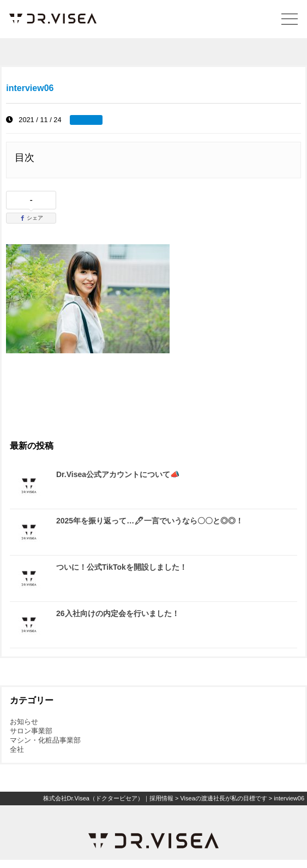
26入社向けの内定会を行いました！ (118, 613)
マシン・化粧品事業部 (45, 740)
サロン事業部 (31, 731)
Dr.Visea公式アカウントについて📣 (118, 474)
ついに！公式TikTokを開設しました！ (122, 567)
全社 (17, 749)
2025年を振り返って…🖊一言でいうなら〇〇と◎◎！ (150, 521)
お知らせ (24, 722)
